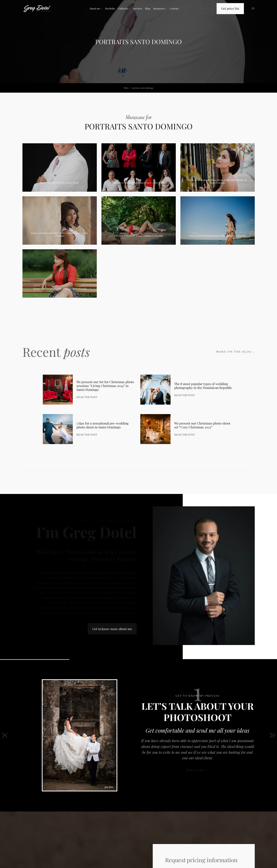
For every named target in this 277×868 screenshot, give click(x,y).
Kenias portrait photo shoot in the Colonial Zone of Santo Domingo (60, 234)
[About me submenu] (101, 9)
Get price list (230, 8)
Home (126, 88)
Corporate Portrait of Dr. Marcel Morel (60, 183)
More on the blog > (235, 352)
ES (253, 8)
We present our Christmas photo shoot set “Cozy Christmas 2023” (202, 425)
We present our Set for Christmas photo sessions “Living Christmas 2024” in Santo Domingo (105, 386)
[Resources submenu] (166, 9)
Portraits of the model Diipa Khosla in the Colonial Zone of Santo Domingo (218, 181)
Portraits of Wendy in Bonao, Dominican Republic (139, 236)
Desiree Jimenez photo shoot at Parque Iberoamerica (60, 289)
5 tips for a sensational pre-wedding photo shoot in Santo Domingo (102, 425)
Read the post (87, 397)
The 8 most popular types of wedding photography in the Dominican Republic (203, 386)
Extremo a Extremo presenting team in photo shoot (138, 183)
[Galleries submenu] (129, 9)
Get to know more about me (112, 629)
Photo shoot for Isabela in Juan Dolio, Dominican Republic (217, 236)
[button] (5, 735)
